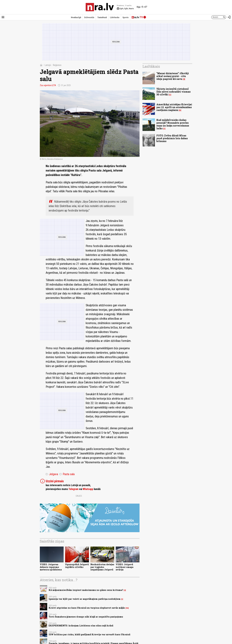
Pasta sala (67, 474)
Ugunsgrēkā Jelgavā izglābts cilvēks (77, 566)
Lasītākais (151, 66)
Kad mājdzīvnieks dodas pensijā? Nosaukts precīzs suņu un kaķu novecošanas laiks (173, 124)
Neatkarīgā (76, 17)
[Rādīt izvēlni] (3, 17)
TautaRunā (102, 17)
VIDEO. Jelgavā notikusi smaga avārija (125, 567)
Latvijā (48, 65)
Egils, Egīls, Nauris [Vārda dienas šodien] (125, 9)
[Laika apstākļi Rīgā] (142, 7)
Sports (126, 17)
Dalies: (79, 496)
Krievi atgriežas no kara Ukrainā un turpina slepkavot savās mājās (87, 608)
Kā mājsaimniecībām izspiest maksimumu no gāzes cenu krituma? (86, 590)
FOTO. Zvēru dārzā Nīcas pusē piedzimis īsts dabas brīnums (172, 138)
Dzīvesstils (89, 17)
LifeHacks (115, 17)
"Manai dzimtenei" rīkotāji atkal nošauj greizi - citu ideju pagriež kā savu (173, 76)
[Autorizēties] (229, 17)
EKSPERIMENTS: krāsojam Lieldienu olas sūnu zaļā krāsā (81, 626)
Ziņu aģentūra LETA (48, 85)
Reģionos (57, 65)
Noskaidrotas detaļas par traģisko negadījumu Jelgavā (102, 567)
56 (127, 608)
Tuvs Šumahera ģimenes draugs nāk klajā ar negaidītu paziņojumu (86, 617)
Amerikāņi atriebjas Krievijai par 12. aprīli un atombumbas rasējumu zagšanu (174, 107)
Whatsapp (88, 489)
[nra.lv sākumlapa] (100, 7)
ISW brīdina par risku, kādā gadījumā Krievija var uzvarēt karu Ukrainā (89, 634)
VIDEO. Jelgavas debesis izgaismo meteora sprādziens (51, 567)
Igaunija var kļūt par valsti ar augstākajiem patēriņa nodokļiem (85, 599)
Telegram (73, 489)
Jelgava (52, 474)
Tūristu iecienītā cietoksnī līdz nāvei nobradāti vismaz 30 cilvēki (173, 92)
